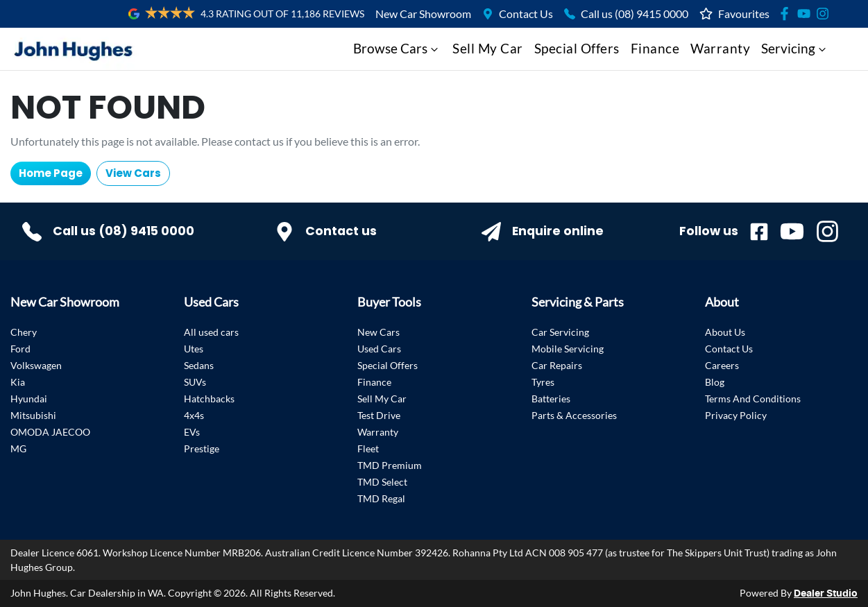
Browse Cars (397, 48)
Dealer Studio (826, 594)
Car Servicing (560, 332)
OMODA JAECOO (50, 432)
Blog (715, 382)
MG (18, 448)
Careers (722, 365)
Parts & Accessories (574, 415)
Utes (194, 349)
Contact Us (526, 14)
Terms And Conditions (753, 399)
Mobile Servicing (568, 349)
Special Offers (577, 48)
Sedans (199, 365)
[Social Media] (787, 14)
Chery (24, 332)
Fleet (368, 448)
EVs (192, 432)
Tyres (543, 382)
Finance (655, 48)
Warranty (720, 48)
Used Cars (379, 349)
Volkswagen (36, 365)
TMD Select (382, 482)
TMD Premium (390, 465)
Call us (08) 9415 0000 (635, 14)
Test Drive (379, 415)
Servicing (795, 48)
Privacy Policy (736, 415)
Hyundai (29, 399)
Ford (20, 349)
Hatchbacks (209, 399)
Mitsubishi (33, 415)
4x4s (194, 415)
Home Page (51, 173)
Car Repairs (557, 365)
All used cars (211, 332)
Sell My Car (488, 48)
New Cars (378, 332)
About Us (725, 332)
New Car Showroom (423, 14)
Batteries (551, 399)
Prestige (202, 448)
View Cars (133, 173)
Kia (18, 382)
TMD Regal (381, 498)
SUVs (195, 382)
